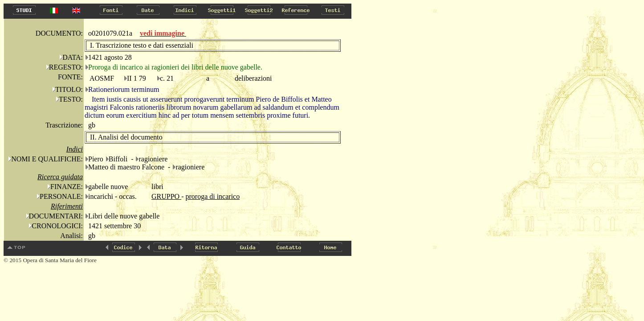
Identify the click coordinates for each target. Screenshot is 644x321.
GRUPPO (166, 196)
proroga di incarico (212, 196)
